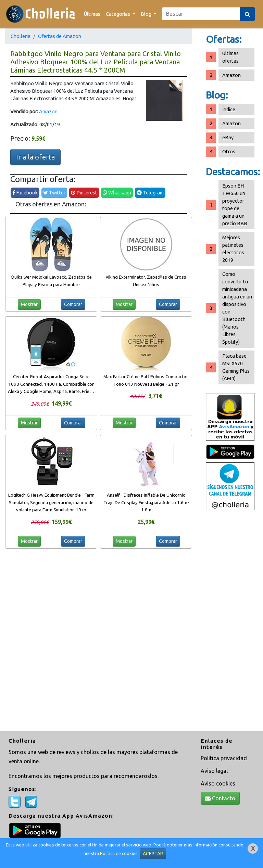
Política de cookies (119, 853)
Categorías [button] (118, 14)
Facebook (25, 193)
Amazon (48, 111)
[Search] (201, 14)
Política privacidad (224, 758)
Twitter (54, 193)
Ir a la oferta (35, 157)
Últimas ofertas (230, 57)
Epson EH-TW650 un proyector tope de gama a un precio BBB (235, 205)
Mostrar (29, 304)
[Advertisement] (230, 622)
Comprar (73, 304)
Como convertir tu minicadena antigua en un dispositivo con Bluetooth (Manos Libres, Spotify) (237, 308)
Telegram (150, 193)
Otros (229, 151)
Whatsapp (117, 193)
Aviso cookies (218, 783)
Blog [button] (147, 14)
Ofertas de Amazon (60, 36)
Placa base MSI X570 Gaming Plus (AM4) (236, 367)
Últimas (92, 14)
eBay (228, 137)
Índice (229, 109)
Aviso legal (214, 771)
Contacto (220, 798)
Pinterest (84, 193)
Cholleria (21, 36)
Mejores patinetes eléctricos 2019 (233, 249)
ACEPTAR (153, 854)
